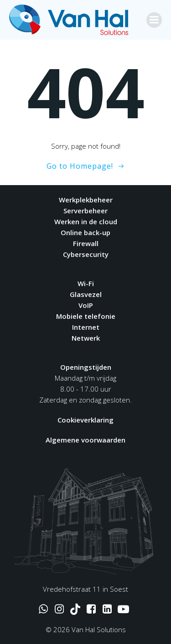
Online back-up (85, 232)
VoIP (86, 305)
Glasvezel (86, 294)
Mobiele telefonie (86, 316)
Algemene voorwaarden (85, 440)
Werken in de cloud (86, 221)
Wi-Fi (86, 283)
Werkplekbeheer (86, 200)
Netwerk (86, 338)
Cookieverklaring (85, 420)
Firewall (86, 243)
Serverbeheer (85, 211)
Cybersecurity (86, 254)
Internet (86, 327)
